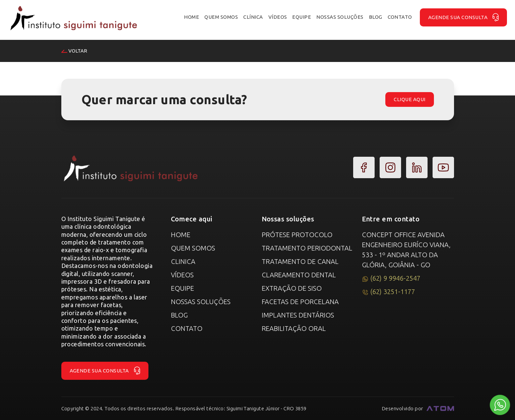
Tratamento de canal (300, 261)
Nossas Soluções (201, 302)
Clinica (183, 261)
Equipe (182, 288)
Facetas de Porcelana (300, 302)
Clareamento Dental (299, 275)
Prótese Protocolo (297, 235)
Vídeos (182, 275)
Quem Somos (193, 248)
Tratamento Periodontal (307, 248)
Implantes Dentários (298, 315)
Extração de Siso (292, 288)
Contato (187, 328)
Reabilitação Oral (294, 328)
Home (181, 235)
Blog (179, 315)
